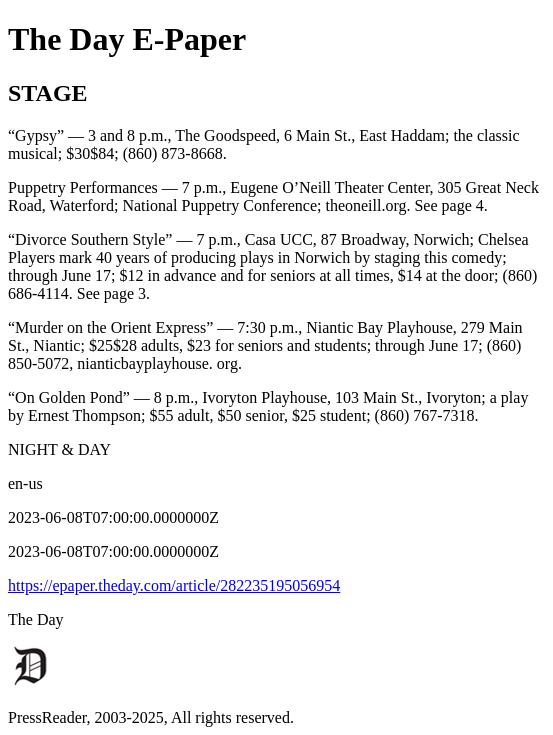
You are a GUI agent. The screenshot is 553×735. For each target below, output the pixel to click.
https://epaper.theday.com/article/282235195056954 (174, 585)
